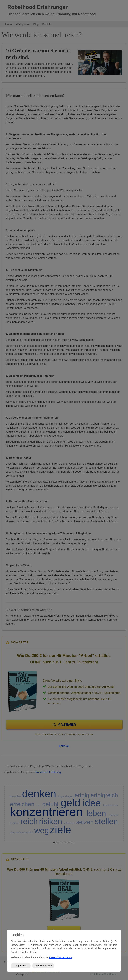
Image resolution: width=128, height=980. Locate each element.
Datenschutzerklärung (61, 957)
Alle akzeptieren (43, 966)
